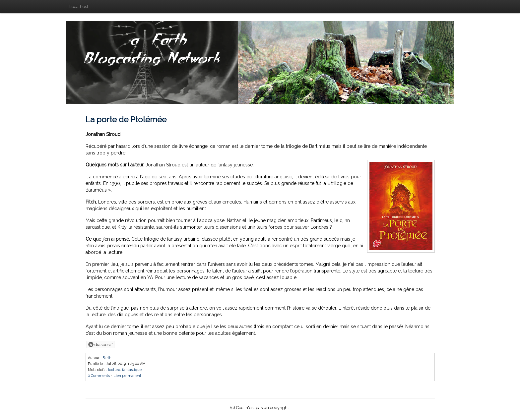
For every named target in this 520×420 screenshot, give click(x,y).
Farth (107, 358)
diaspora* (100, 344)
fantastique (132, 370)
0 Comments (99, 376)
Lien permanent (127, 376)
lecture (114, 370)
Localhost (79, 6)
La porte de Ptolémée (126, 120)
